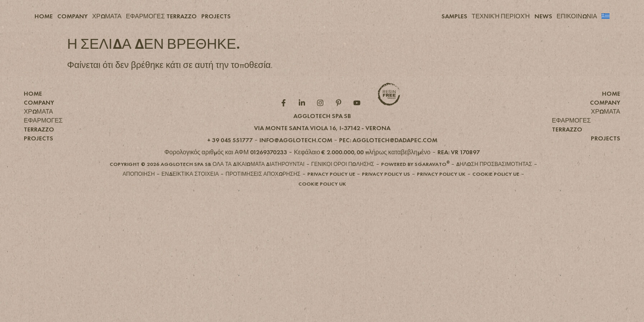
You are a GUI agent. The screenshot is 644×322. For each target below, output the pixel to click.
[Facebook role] (286, 118)
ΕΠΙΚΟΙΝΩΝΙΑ (577, 16)
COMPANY (72, 16)
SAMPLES (454, 16)
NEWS (543, 16)
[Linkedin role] (304, 118)
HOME (44, 16)
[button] (322, 143)
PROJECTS (216, 16)
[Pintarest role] (341, 118)
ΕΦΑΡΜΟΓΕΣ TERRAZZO (161, 16)
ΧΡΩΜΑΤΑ (107, 16)
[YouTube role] (359, 118)
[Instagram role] (322, 118)
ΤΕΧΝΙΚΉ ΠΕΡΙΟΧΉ (501, 16)
